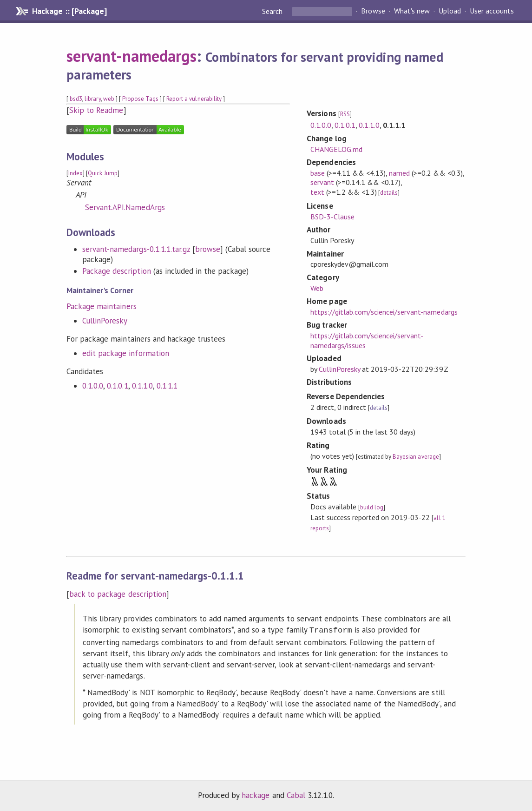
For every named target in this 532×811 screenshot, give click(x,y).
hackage (256, 794)
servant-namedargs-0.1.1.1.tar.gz (136, 249)
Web (317, 288)
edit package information (126, 353)
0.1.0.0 (93, 386)
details (389, 193)
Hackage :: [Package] (69, 11)
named (399, 173)
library (92, 99)
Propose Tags (140, 99)
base (318, 173)
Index (76, 173)
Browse (373, 11)
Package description (116, 271)
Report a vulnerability (194, 99)
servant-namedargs (131, 56)
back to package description (118, 594)
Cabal (296, 794)
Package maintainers (101, 306)
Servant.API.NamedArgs (125, 207)
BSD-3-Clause (332, 217)
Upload (450, 11)
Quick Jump (102, 173)
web (109, 99)
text (317, 192)
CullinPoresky (105, 321)
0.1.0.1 (117, 386)
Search (273, 11)
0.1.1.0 (142, 386)
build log (372, 507)
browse (208, 249)
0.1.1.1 (167, 386)
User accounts (492, 11)
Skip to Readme (96, 110)
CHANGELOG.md (336, 149)
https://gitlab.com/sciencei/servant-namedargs (384, 312)
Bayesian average (416, 457)
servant (322, 182)
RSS (345, 114)
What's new (412, 11)
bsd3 (76, 99)
